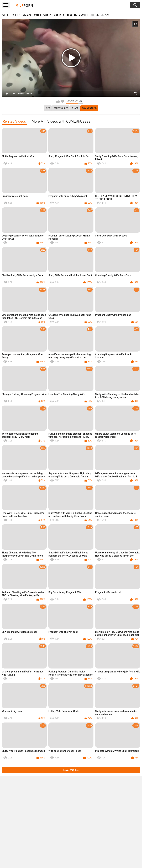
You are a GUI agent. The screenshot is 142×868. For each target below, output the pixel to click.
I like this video (58, 102)
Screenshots (61, 108)
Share (75, 108)
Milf (24, 5)
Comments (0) (89, 108)
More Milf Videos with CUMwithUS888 (61, 121)
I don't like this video (62, 102)
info (48, 108)
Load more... (71, 770)
